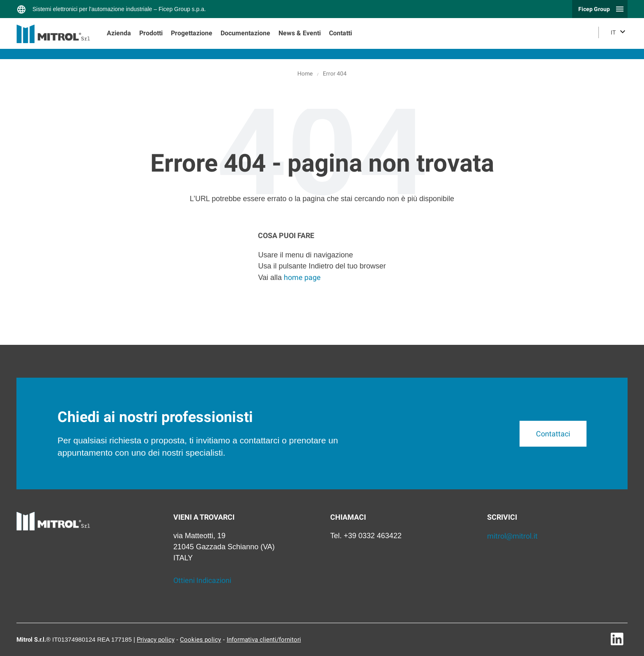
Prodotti (151, 33)
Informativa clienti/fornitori (264, 640)
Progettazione (192, 33)
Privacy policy (156, 640)
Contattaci (553, 434)
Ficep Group (594, 9)
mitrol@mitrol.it (512, 536)
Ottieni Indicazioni (202, 580)
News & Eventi (300, 33)
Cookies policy (200, 640)
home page (302, 277)
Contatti (340, 33)
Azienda (119, 33)
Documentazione (245, 33)
